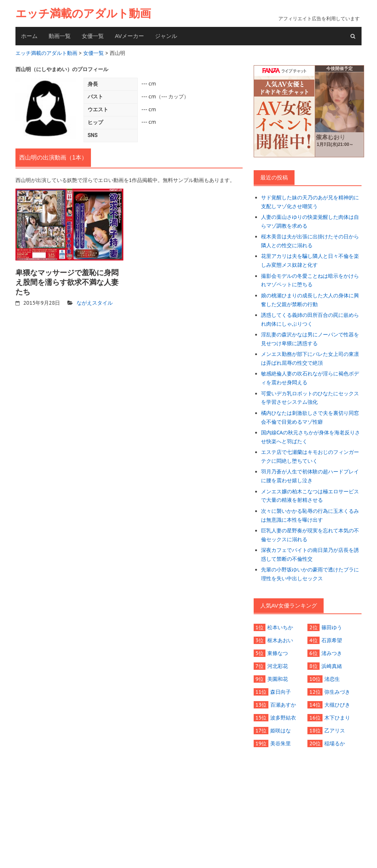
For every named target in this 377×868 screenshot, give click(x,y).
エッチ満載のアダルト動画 (83, 13)
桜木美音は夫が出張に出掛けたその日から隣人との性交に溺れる (310, 241)
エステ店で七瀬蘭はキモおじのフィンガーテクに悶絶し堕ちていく (310, 456)
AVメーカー (129, 36)
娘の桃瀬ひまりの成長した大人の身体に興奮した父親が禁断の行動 (310, 300)
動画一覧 (60, 36)
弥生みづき (337, 692)
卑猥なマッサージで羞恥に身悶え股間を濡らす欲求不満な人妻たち (67, 282)
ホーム (29, 36)
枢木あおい (280, 640)
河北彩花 (278, 666)
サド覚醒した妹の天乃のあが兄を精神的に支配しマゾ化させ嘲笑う (310, 202)
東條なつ (278, 653)
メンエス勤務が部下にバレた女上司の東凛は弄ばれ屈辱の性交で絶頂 (310, 358)
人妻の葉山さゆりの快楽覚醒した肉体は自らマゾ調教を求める (310, 221)
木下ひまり (337, 718)
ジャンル (166, 36)
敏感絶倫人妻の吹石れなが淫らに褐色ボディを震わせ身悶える (310, 378)
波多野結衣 (283, 718)
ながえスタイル (95, 303)
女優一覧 (93, 36)
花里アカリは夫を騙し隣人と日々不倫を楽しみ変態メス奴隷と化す (310, 260)
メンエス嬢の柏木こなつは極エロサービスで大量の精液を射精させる (310, 496)
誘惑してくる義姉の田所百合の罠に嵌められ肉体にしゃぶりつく (310, 319)
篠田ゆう (332, 627)
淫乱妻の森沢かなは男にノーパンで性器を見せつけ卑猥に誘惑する (310, 339)
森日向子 (281, 692)
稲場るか (335, 743)
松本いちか (280, 627)
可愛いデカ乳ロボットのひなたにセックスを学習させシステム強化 (310, 398)
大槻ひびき (337, 705)
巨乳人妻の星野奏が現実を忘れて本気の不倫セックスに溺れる (310, 535)
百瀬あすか (283, 705)
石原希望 (332, 640)
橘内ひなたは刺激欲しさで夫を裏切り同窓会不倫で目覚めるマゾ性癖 (310, 417)
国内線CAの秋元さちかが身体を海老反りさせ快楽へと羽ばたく (311, 437)
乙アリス (335, 731)
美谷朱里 (281, 743)
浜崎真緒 (332, 666)
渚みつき (332, 653)
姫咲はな (281, 731)
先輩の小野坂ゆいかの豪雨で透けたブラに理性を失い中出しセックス (310, 574)
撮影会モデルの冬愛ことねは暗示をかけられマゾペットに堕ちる (310, 280)
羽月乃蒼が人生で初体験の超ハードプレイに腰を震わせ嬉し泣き (310, 476)
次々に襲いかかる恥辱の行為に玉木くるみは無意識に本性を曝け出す (310, 515)
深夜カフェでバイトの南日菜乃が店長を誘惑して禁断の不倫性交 (310, 554)
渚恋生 (332, 679)
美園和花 (278, 679)
